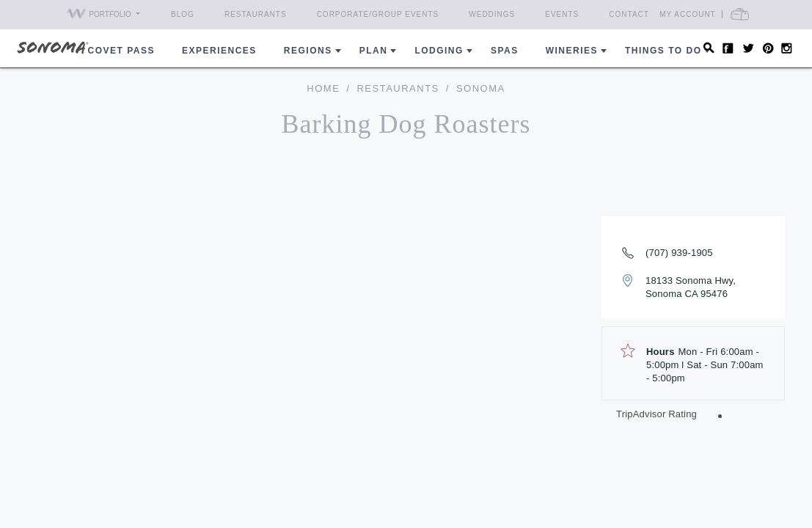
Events (562, 14)
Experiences (219, 51)
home (323, 88)
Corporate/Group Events (378, 14)
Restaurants (256, 14)
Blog (183, 14)
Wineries (572, 51)
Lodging (439, 51)
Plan (374, 51)
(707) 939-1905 (679, 253)
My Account (688, 14)
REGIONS (308, 51)
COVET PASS (121, 51)
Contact (629, 14)
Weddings (492, 14)
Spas (505, 51)
